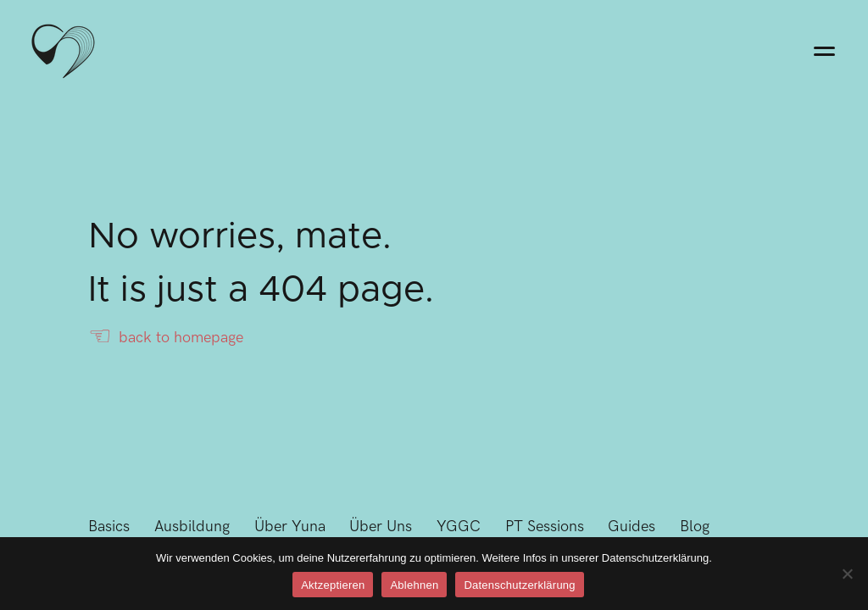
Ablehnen (414, 585)
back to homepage (166, 338)
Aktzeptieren (333, 585)
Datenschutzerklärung (519, 585)
